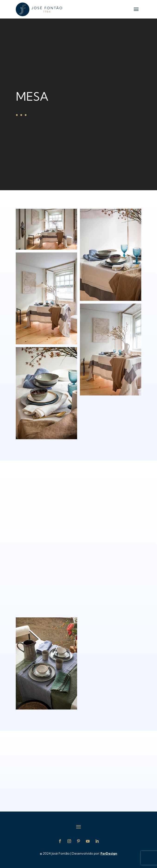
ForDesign (109, 853)
